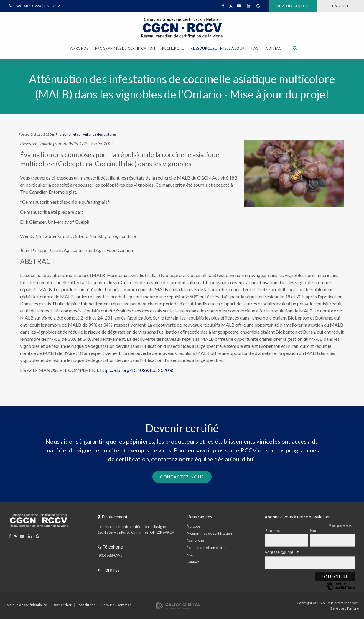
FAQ (255, 48)
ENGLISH (338, 6)
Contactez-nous (182, 476)
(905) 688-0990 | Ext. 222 (37, 6)
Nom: (315, 530)
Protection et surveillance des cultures (86, 134)
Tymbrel (353, 608)
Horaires (111, 569)
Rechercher (62, 604)
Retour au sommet (116, 604)
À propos (193, 526)
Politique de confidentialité (26, 604)
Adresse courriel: (282, 551)
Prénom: (272, 530)
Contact (275, 48)
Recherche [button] (173, 48)
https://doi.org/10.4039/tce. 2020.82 (137, 370)
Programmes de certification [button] (125, 48)
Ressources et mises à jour (208, 547)
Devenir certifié (287, 6)
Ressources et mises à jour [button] (218, 48)
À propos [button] (79, 48)
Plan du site (87, 604)
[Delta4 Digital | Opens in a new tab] (178, 605)
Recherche (195, 540)
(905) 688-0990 (110, 555)
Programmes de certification (209, 533)
